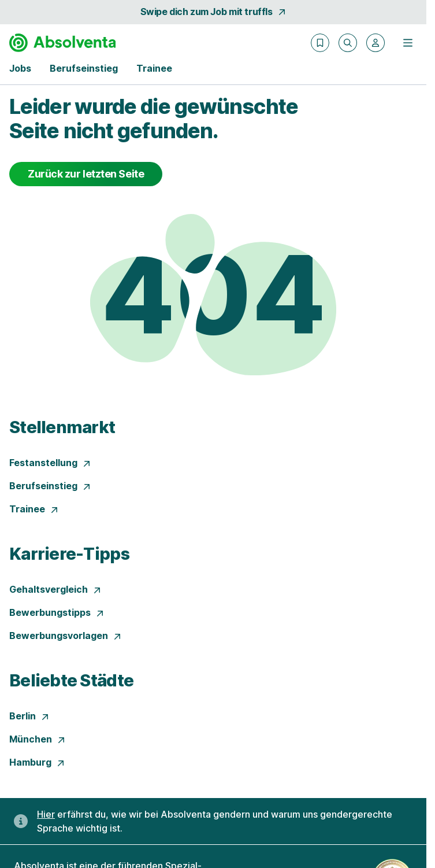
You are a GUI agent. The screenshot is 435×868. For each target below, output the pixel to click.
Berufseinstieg (50, 486)
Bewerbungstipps (57, 612)
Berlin (29, 716)
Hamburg (37, 762)
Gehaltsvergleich (55, 589)
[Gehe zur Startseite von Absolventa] (62, 43)
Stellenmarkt (62, 427)
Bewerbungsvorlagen (66, 636)
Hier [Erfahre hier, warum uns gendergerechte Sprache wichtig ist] (46, 814)
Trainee (34, 509)
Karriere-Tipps (69, 554)
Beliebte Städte (71, 680)
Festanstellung (50, 463)
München (38, 739)
